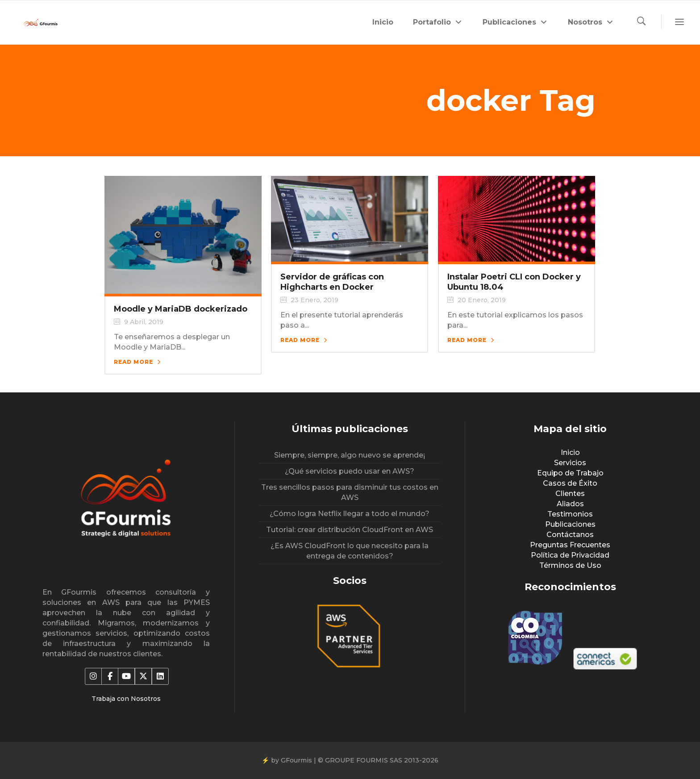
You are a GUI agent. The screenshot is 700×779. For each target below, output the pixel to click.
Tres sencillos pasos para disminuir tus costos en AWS (350, 492)
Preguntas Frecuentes (570, 545)
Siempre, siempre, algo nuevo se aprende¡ (350, 455)
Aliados (570, 504)
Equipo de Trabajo (570, 473)
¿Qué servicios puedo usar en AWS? (350, 471)
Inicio (570, 452)
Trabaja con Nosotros (126, 699)
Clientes (570, 494)
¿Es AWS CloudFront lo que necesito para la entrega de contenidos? (350, 551)
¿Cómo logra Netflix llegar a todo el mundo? (350, 514)
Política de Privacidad (570, 555)
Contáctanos (570, 535)
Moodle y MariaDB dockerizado (181, 309)
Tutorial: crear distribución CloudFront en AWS (350, 530)
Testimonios (570, 514)
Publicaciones (570, 524)
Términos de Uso (570, 565)
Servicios (570, 463)
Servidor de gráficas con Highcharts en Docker (332, 282)
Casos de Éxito (570, 483)
